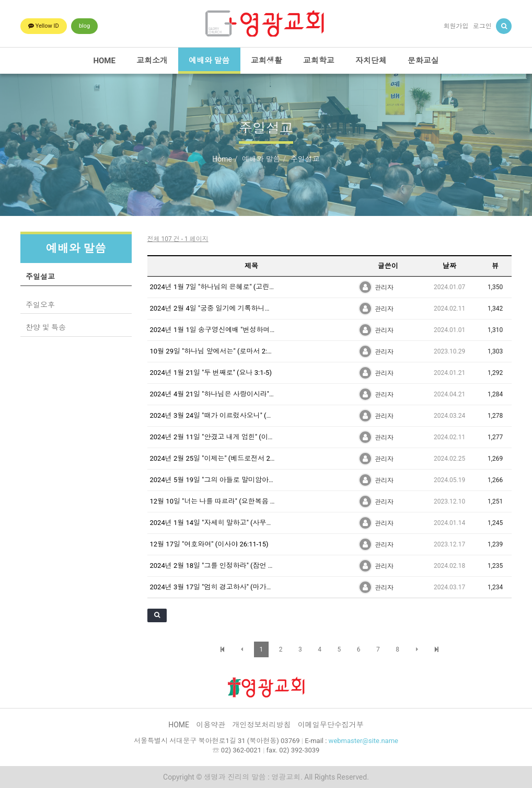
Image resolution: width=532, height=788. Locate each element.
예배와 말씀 (209, 61)
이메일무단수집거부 (331, 725)
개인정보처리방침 (262, 725)
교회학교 (319, 61)
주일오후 (40, 305)
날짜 (449, 266)
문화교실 (423, 61)
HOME (104, 61)
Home (222, 159)
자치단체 (371, 61)
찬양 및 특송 (46, 327)
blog (84, 26)
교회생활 (267, 61)
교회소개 (152, 61)
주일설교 (40, 277)
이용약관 (211, 725)
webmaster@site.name (363, 741)
